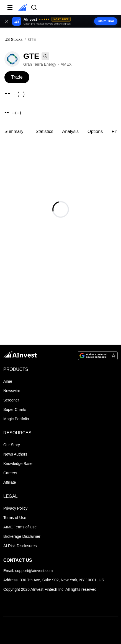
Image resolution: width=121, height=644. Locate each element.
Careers (10, 473)
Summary (14, 131)
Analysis (70, 131)
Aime (8, 381)
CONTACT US (18, 560)
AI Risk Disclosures (20, 546)
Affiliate (10, 482)
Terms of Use (15, 518)
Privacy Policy (15, 508)
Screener (11, 400)
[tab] (14, 132)
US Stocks (13, 39)
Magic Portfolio (16, 419)
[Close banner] (7, 21)
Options (95, 131)
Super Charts (15, 409)
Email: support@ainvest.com (28, 571)
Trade (17, 77)
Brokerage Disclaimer (22, 536)
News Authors (15, 454)
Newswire (12, 391)
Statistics (44, 131)
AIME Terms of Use (20, 527)
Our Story (12, 445)
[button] (60, 21)
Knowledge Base (18, 464)
